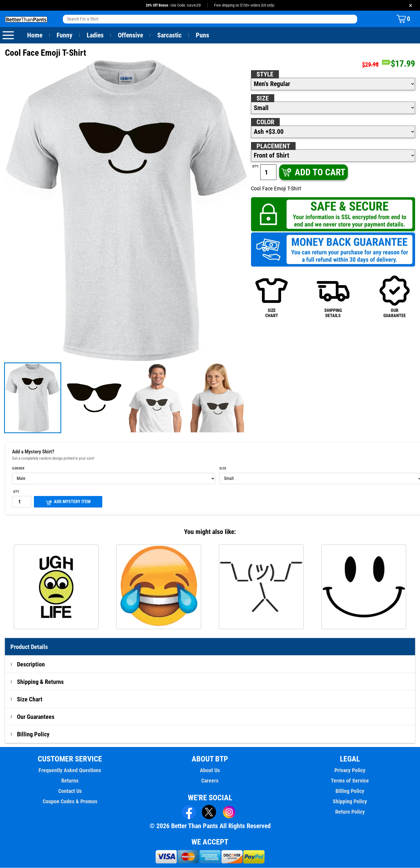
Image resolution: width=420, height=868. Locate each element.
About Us (210, 770)
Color (266, 122)
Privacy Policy (350, 770)
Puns (203, 36)
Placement (273, 146)
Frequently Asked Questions (70, 770)
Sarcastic (170, 36)
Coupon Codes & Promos (70, 802)
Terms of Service (350, 781)
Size (262, 99)
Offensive (130, 36)
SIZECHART (272, 296)
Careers (210, 781)
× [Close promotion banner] (411, 5)
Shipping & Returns (40, 682)
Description (31, 665)
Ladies (95, 36)
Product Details (29, 647)
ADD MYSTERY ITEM (68, 502)
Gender (18, 469)
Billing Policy (33, 734)
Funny (64, 36)
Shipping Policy (350, 802)
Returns (70, 781)
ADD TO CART (313, 172)
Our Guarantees (36, 717)
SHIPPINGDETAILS (333, 296)
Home (35, 36)
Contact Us (70, 791)
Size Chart (30, 699)
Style (265, 75)
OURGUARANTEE (395, 296)
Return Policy (350, 812)
